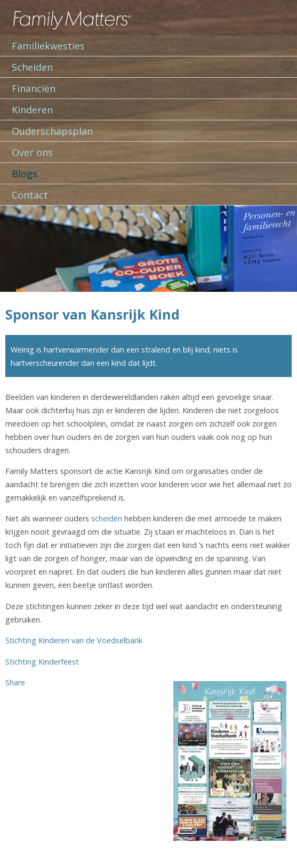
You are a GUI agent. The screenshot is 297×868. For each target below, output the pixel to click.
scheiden (107, 518)
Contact (30, 195)
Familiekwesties (48, 46)
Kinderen (32, 110)
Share (15, 682)
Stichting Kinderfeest (42, 662)
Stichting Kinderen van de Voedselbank (74, 640)
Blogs (25, 174)
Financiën (34, 88)
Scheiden (32, 67)
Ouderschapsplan (52, 131)
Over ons (32, 152)
